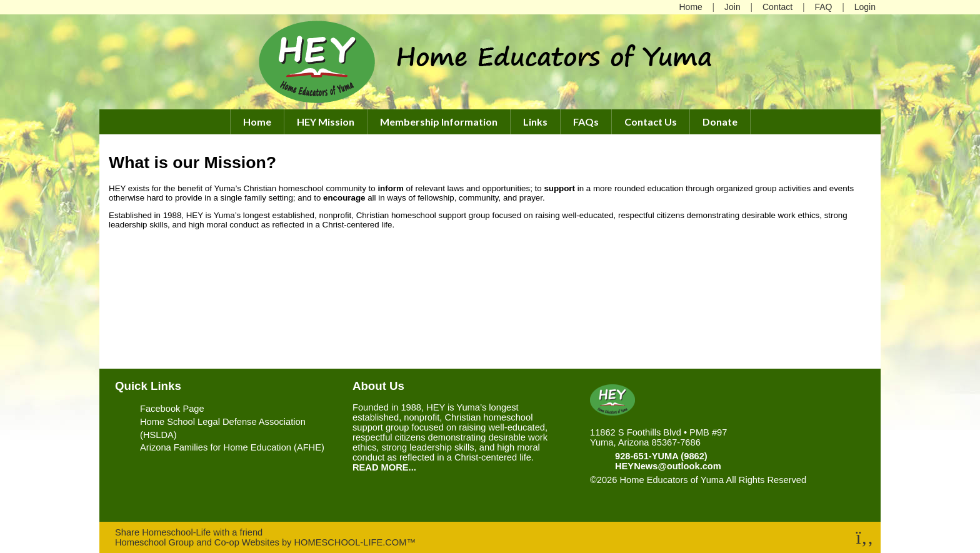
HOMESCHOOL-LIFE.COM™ (355, 542)
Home (257, 122)
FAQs (586, 122)
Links (535, 122)
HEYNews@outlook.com (668, 466)
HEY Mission (326, 122)
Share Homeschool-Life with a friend (189, 532)
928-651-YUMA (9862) (661, 456)
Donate (720, 122)
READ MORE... (384, 467)
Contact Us (651, 122)
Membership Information (439, 122)
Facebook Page (172, 409)
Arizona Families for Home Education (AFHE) (232, 447)
